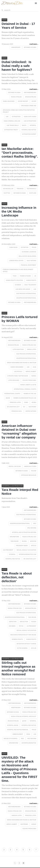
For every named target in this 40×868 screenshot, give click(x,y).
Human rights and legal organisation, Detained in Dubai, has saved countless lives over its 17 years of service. (18, 35)
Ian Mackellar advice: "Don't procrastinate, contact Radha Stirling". (20, 153)
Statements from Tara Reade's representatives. (14, 500)
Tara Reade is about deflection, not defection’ (17, 577)
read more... (34, 44)
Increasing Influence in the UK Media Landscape (19, 211)
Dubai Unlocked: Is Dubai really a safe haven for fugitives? (17, 66)
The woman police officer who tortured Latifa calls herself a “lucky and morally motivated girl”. (19, 328)
